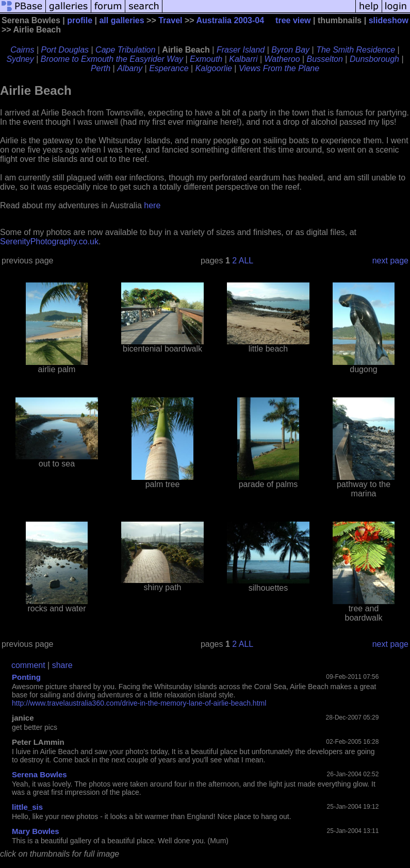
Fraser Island (241, 50)
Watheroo (282, 59)
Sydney (20, 59)
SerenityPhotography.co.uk (49, 241)
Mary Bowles (36, 831)
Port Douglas (65, 50)
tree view (293, 20)
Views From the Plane (279, 68)
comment (28, 665)
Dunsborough (374, 59)
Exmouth (206, 59)
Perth (101, 68)
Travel (170, 20)
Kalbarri (243, 59)
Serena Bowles (39, 774)
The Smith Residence (356, 50)
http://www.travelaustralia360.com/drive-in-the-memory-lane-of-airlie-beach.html (139, 703)
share (62, 665)
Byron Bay (290, 50)
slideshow (389, 20)
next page (390, 261)
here (152, 205)
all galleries (121, 20)
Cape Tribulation (125, 50)
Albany (130, 68)
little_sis (27, 807)
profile (80, 20)
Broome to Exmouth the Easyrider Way (112, 59)
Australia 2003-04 (230, 20)
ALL (246, 261)
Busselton (325, 59)
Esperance (169, 68)
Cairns (22, 50)
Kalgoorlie (214, 68)
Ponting (26, 677)
